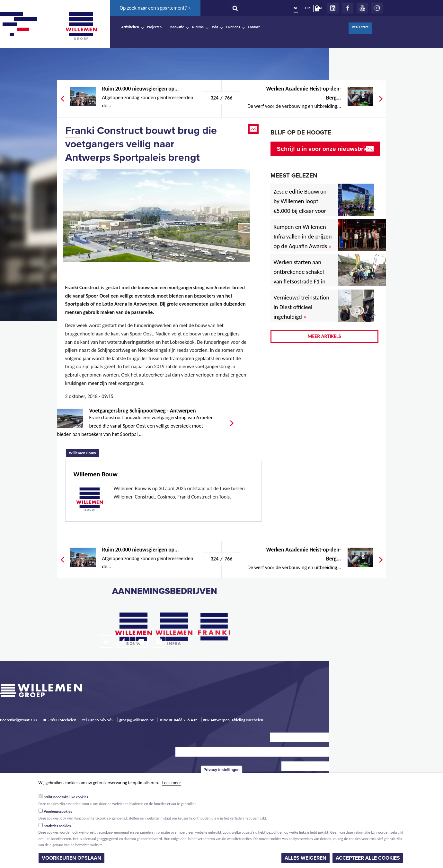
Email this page (254, 129)
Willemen (81, 26)
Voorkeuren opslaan (71, 858)
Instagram (377, 8)
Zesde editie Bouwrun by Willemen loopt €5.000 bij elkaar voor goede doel (300, 206)
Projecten (155, 27)
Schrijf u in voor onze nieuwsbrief (324, 149)
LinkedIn (333, 8)
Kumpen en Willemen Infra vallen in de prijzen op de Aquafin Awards (303, 236)
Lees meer (172, 783)
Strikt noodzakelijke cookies (66, 797)
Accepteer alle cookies (368, 858)
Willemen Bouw (84, 452)
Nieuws (198, 27)
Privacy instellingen (221, 770)
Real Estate (360, 27)
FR (307, 8)
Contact (254, 27)
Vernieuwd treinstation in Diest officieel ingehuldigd (302, 307)
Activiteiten (130, 27)
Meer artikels (324, 336)
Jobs (215, 27)
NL (296, 8)
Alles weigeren (306, 858)
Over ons (233, 27)
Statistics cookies (57, 826)
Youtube (362, 8)
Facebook (348, 8)
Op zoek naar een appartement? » (155, 8)
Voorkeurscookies (58, 812)
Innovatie (177, 27)
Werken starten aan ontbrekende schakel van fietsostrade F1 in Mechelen (300, 277)
